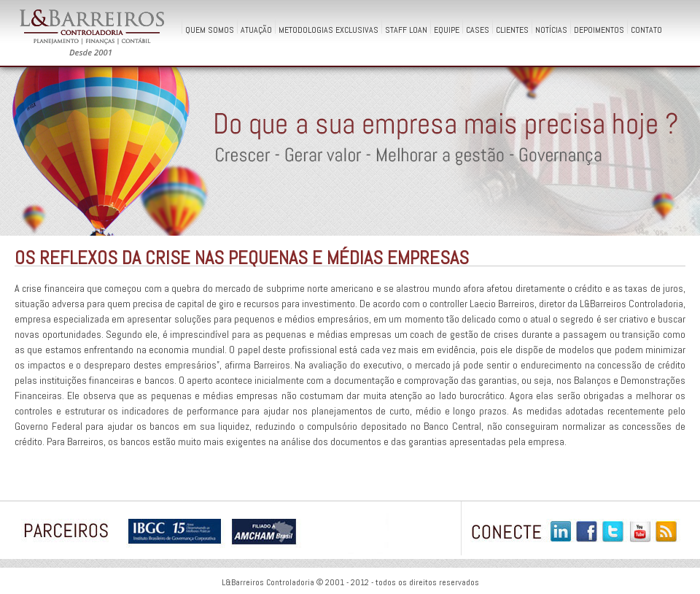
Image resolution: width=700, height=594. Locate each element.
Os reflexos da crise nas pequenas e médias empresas (242, 258)
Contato (646, 29)
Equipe (447, 29)
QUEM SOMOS (210, 29)
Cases (478, 29)
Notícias (551, 29)
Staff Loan (406, 29)
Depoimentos (599, 29)
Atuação (256, 29)
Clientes (512, 29)
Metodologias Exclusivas (328, 29)
